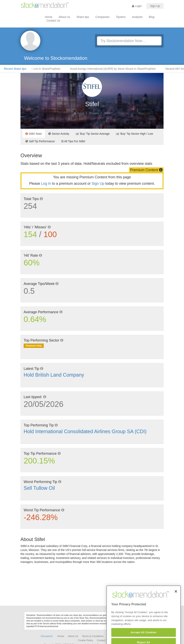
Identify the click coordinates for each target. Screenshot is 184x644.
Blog (152, 17)
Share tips (83, 17)
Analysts (137, 17)
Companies (102, 17)
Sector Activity (59, 134)
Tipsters (121, 17)
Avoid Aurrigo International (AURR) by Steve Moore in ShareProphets (114, 69)
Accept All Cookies (143, 638)
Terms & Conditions (93, 636)
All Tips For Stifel (73, 141)
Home (49, 17)
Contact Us (53, 21)
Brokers (94, 113)
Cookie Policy (85, 640)
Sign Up (155, 6)
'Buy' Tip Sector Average (93, 134)
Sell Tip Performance (40, 141)
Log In (46, 184)
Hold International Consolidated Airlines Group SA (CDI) (85, 431)
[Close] (176, 597)
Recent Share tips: (15, 69)
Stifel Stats (34, 134)
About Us (64, 17)
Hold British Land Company (54, 375)
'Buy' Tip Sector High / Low (135, 134)
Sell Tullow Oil (39, 488)
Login (137, 6)
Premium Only (34, 346)
